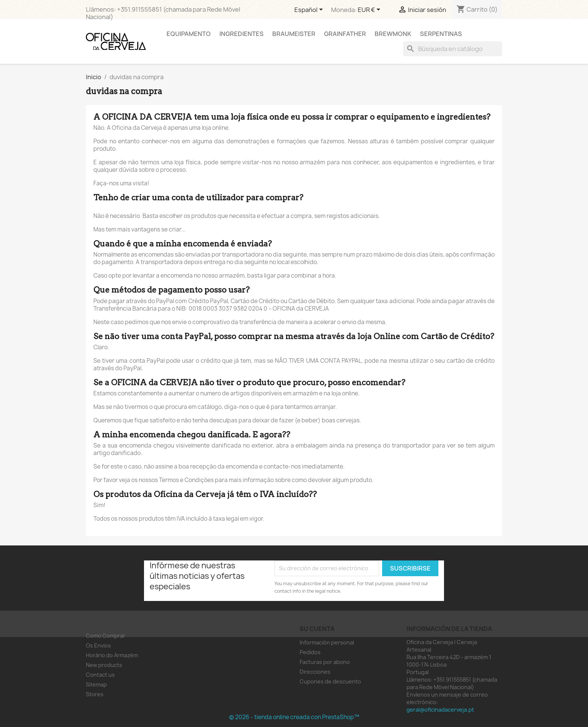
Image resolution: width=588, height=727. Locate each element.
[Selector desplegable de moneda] (370, 10)
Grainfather (345, 34)
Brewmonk (393, 34)
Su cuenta (317, 629)
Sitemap (96, 684)
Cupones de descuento (330, 681)
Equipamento (189, 34)
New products (104, 665)
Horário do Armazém (112, 655)
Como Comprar (106, 636)
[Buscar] (453, 49)
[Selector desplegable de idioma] (310, 10)
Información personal (327, 642)
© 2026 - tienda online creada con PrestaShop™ (294, 717)
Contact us (100, 675)
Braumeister (294, 34)
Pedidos (310, 652)
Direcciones (315, 672)
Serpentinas (441, 34)
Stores (95, 694)
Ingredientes (241, 34)
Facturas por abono (325, 662)
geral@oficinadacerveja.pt (440, 710)
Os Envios (98, 645)
